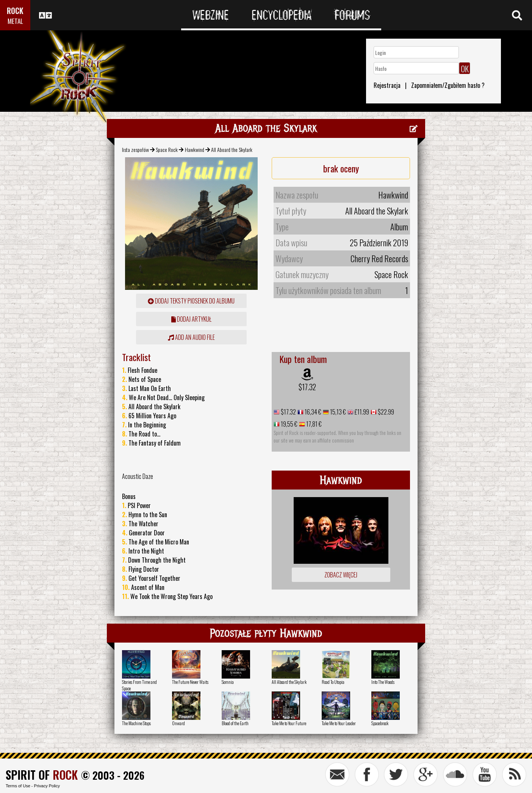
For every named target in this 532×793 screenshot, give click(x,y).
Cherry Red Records (379, 258)
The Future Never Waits (190, 682)
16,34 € (312, 412)
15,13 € (337, 412)
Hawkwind (195, 149)
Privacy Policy (47, 786)
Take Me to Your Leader (339, 723)
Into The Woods (383, 682)
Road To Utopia (333, 682)
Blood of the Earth (235, 723)
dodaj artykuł (191, 319)
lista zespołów (135, 149)
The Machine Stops (136, 723)
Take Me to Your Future (289, 723)
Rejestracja (387, 85)
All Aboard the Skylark (289, 682)
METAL (15, 21)
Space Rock (167, 149)
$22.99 (385, 412)
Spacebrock (380, 723)
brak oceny (341, 168)
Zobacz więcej (341, 575)
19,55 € (289, 424)
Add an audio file (191, 337)
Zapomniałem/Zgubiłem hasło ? (448, 85)
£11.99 (361, 412)
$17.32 (307, 387)
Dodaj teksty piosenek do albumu (191, 301)
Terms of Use (18, 786)
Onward (178, 723)
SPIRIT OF (42, 775)
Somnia (228, 682)
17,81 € (313, 424)
